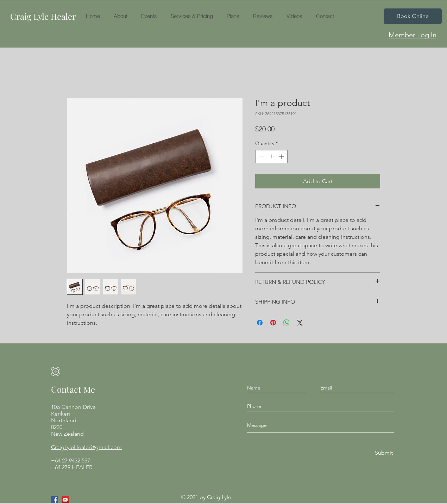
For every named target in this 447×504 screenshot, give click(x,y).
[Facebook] (55, 500)
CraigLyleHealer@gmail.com (86, 447)
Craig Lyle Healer (43, 16)
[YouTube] (65, 500)
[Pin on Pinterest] (273, 323)
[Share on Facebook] (260, 323)
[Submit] (383, 453)
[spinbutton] (271, 157)
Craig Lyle (219, 497)
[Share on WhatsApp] (287, 323)
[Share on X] (300, 323)
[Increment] (282, 157)
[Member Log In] (413, 35)
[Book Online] (413, 16)
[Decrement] (261, 157)
